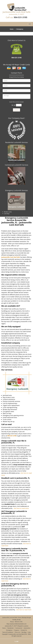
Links (29, 632)
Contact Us (24, 630)
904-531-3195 (21, 17)
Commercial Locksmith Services (17, 165)
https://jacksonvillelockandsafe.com (16, 624)
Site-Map (24, 632)
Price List (17, 632)
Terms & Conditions (8, 632)
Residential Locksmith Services (16, 142)
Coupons (17, 630)
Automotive (27, 628)
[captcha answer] (19, 105)
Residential (11, 628)
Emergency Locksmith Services (17, 190)
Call (16, 641)
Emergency (9, 630)
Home (12, 29)
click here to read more (21, 508)
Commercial (19, 628)
